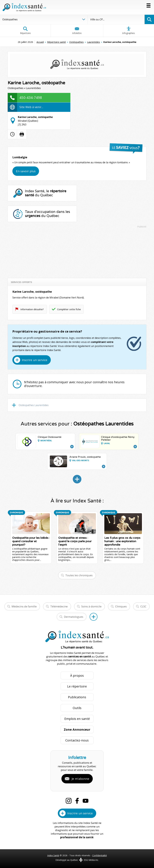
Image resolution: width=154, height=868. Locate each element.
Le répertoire (77, 686)
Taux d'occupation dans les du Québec (47, 214)
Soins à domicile (91, 606)
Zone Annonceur (77, 729)
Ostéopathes (76, 42)
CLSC (143, 606)
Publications (77, 697)
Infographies (129, 31)
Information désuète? (32, 309)
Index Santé (53, 855)
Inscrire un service (35, 360)
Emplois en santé (77, 719)
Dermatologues (74, 617)
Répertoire (25, 31)
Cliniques (121, 606)
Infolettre (77, 31)
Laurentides (94, 42)
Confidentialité (100, 855)
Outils (77, 708)
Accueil (40, 42)
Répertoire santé (56, 42)
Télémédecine (59, 606)
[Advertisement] (77, 252)
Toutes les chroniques (79, 575)
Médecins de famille (24, 606)
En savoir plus (26, 171)
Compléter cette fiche (69, 309)
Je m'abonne (80, 779)
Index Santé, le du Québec (46, 193)
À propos (77, 676)
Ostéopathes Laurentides (34, 405)
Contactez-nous (77, 740)
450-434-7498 (31, 97)
